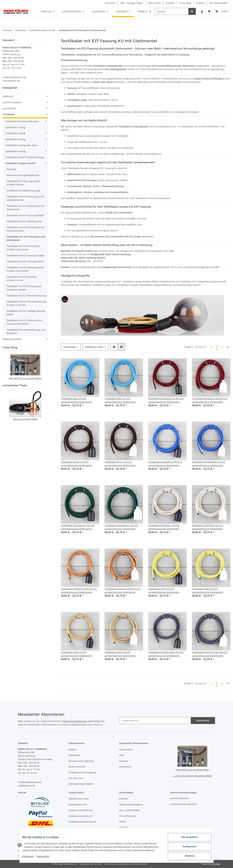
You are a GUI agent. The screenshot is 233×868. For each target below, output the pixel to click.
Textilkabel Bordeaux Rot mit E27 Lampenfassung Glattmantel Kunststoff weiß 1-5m (210, 400)
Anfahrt (200, 3)
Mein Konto (154, 3)
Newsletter (75, 755)
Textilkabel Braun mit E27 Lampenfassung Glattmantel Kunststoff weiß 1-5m (120, 464)
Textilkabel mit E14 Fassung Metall (25, 215)
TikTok (122, 822)
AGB (121, 755)
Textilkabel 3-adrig (15, 139)
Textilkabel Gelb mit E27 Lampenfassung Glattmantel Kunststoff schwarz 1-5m (164, 591)
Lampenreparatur (179, 798)
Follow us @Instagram (131, 804)
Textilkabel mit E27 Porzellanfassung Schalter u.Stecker (26, 303)
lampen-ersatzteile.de (80, 810)
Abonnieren (203, 721)
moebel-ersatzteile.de (80, 816)
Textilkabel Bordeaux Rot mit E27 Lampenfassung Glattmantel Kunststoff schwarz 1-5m (166, 400)
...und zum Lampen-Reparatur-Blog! (192, 776)
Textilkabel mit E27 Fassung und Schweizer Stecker (24, 288)
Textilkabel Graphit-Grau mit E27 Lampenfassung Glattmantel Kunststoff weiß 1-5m (210, 654)
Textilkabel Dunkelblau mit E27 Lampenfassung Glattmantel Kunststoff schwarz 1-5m (165, 464)
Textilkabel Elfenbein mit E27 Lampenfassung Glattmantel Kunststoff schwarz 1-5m (164, 527)
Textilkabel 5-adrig (15, 151)
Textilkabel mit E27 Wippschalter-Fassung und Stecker (25, 322)
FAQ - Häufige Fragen (132, 3)
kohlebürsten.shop (79, 799)
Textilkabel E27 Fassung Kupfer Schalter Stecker (23, 183)
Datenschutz (45, 858)
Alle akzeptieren (187, 838)
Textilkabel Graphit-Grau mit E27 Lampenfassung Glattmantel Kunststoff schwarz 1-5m (166, 654)
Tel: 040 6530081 (219, 3)
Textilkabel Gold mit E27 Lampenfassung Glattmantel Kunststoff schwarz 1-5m (76, 654)
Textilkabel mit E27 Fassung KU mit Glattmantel (26, 238)
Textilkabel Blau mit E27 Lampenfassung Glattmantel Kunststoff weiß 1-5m (120, 400)
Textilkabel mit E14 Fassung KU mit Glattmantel (25, 208)
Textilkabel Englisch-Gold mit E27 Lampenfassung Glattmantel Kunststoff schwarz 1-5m (79, 591)
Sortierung (69, 347)
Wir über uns (76, 778)
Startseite (110, 3)
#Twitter (124, 799)
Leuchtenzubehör (12, 102)
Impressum (30, 858)
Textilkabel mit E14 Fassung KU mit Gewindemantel (25, 198)
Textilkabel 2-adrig (15, 133)
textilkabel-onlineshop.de (82, 822)
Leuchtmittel (9, 108)
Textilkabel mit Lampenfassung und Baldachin (26, 331)
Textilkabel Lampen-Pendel (20, 163)
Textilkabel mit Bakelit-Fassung (23, 191)
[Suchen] (172, 11)
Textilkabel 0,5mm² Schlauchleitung (25, 157)
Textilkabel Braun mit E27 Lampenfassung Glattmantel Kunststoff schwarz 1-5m (76, 464)
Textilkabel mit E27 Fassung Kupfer (25, 255)
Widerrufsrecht (77, 767)
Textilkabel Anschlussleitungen (22, 121)
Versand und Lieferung (81, 761)
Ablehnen (187, 855)
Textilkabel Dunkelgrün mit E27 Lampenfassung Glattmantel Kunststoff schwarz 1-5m (78, 527)
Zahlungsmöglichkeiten (81, 784)
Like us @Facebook (129, 810)
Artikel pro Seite (94, 347)
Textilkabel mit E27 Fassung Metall (25, 261)
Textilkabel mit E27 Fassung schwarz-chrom (21, 278)
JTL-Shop (216, 864)
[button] (202, 11)
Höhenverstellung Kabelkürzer (23, 175)
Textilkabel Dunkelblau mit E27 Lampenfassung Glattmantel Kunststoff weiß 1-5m (209, 464)
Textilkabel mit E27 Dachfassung (24, 221)
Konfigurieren (187, 847)
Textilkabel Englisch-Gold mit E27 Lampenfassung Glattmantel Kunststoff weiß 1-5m (122, 591)
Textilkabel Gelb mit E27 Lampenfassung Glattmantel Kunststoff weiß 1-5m (207, 591)
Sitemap (124, 761)
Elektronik (8, 96)
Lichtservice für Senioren (183, 804)
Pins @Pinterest (128, 816)
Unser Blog (185, 3)
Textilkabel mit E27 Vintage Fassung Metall (26, 313)
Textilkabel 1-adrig (15, 127)
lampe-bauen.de (78, 804)
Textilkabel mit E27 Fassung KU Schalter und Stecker (23, 248)
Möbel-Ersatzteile (12, 339)
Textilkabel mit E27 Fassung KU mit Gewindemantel (25, 229)
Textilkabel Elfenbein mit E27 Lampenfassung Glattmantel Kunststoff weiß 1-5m (208, 527)
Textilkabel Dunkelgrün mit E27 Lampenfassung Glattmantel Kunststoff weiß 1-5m (121, 527)
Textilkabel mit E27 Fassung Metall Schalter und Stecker (25, 269)
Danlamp (11, 169)
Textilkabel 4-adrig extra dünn (22, 145)
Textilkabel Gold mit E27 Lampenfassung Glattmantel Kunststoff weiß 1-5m (120, 654)
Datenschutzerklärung (75, 721)
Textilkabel (9, 114)
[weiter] (227, 347)
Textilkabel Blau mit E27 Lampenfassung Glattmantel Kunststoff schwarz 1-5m (76, 400)
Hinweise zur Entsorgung (82, 772)
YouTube (124, 827)
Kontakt (170, 3)
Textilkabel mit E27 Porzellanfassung (26, 296)
